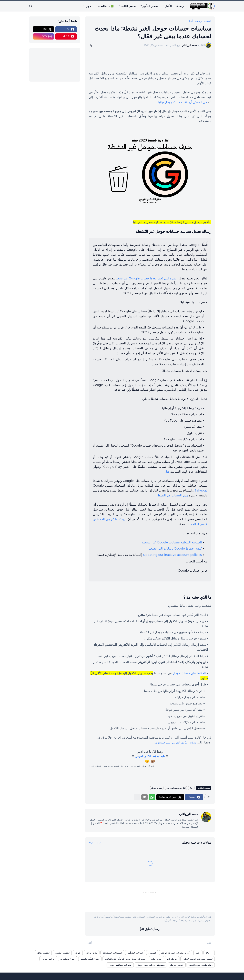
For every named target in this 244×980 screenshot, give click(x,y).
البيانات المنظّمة (135, 953)
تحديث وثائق (43, 953)
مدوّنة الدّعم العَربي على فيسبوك (176, 742)
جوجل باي (172, 959)
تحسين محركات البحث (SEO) (198, 959)
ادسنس (152, 953)
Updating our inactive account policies (172, 555)
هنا (168, 472)
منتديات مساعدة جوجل (120, 965)
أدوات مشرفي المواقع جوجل (176, 953)
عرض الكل (96, 843)
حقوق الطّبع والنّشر (90, 959)
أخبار (190, 21)
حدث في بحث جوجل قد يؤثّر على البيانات (125, 959)
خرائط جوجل (48, 959)
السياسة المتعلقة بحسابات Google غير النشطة (172, 542)
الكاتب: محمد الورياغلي (176, 788)
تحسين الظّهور (150, 6)
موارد (88, 6)
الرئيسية (181, 6)
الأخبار (168, 6)
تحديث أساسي (62, 953)
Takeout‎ (201, 491)
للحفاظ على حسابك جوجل (189, 673)
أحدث (210, 943)
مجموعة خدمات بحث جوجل (151, 965)
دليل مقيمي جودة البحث (201, 965)
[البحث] (32, 6)
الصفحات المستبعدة (112, 953)
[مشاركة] (91, 45)
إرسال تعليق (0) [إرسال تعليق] (150, 929)
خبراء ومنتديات (68, 959)
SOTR (209, 953)
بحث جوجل (92, 953)
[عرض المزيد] (137, 797)
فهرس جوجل (177, 965)
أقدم (90, 943)
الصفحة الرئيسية (203, 21)
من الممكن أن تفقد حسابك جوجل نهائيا (183, 102)
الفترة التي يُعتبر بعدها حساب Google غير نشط (147, 278)
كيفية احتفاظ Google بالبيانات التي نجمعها (175, 549)
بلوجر (78, 953)
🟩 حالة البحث (106, 6)
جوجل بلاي (156, 959)
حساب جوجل (157, 788)
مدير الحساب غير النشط (173, 495)
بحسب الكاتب (128, 6)
